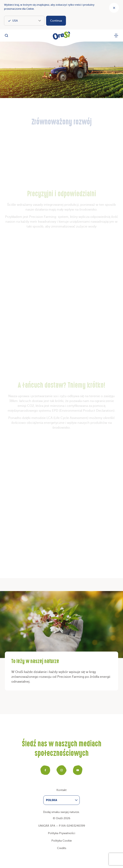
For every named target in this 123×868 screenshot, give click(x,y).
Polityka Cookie (62, 841)
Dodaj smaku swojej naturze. (61, 812)
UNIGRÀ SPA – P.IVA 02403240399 (62, 826)
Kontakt (61, 790)
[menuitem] (61, 800)
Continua (56, 21)
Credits (62, 848)
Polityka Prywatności (61, 833)
